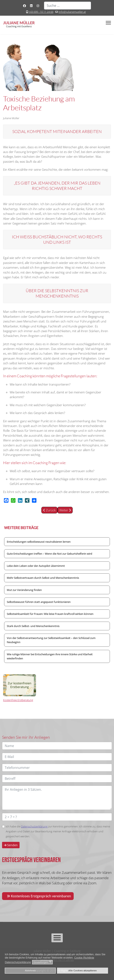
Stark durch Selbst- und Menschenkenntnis (33, 626)
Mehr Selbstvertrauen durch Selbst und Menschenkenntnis (43, 578)
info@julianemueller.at (72, 12)
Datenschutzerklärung (35, 826)
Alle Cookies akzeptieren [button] (83, 970)
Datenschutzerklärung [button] (18, 962)
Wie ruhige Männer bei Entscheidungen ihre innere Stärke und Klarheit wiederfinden (50, 656)
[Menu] (108, 23)
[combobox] (67, 6)
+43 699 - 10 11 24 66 (41, 12)
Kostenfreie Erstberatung (18, 700)
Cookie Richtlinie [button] (84, 958)
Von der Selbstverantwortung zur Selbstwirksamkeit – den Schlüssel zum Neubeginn (51, 640)
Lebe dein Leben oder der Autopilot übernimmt (36, 566)
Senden (11, 845)
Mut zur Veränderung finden (24, 590)
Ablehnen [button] (30, 970)
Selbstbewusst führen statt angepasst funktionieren (39, 602)
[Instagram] (38, 6)
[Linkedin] (31, 6)
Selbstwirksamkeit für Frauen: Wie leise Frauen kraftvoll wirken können (50, 614)
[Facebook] (24, 6)
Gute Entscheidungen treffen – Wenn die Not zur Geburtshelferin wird (49, 554)
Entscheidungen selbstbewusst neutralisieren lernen (39, 542)
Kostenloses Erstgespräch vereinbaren (39, 896)
